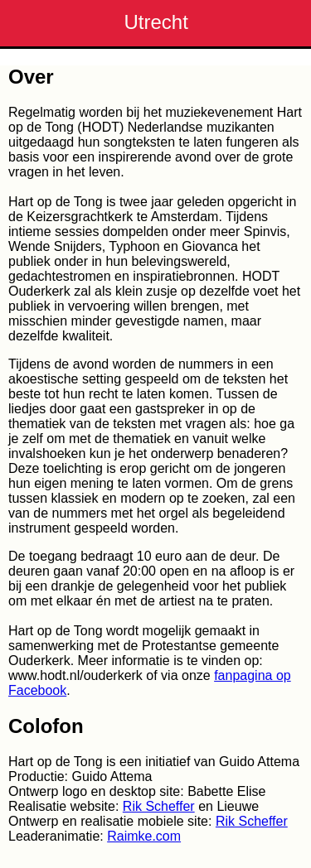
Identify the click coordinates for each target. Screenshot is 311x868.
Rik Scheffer (159, 806)
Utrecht (156, 22)
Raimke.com (144, 836)
